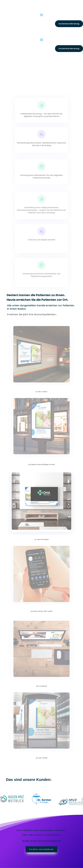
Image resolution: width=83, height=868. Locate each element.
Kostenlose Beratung (69, 24)
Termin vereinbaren (41, 849)
